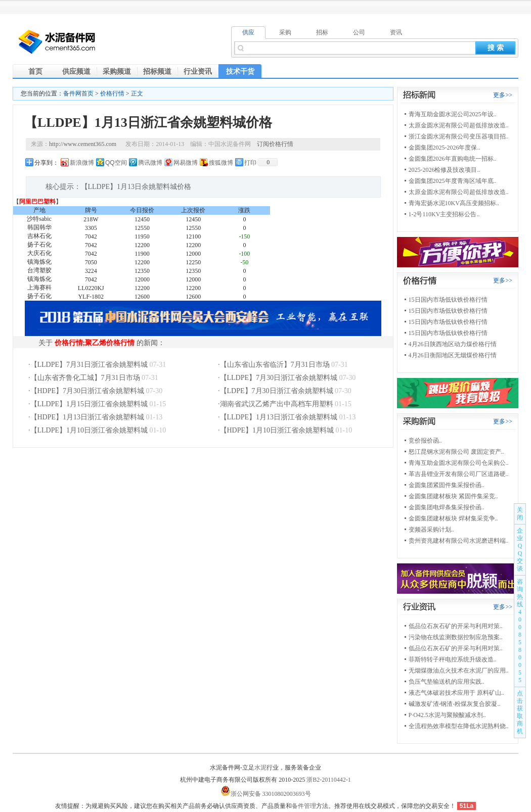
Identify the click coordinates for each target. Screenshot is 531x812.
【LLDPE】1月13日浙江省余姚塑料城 (279, 417)
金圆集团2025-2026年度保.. (445, 148)
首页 (35, 71)
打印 (250, 163)
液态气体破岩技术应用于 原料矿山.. (456, 693)
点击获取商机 (520, 712)
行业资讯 (198, 71)
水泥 (260, 768)
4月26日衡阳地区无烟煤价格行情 (453, 355)
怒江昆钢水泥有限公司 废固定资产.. (456, 452)
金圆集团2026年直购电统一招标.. (453, 159)
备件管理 (304, 806)
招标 (322, 32)
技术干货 (240, 71)
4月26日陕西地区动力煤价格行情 (453, 344)
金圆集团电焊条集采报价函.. (447, 507)
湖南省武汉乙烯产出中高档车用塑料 (277, 404)
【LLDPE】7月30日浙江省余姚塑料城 (279, 378)
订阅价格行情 (275, 144)
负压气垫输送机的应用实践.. (447, 682)
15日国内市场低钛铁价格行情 (448, 300)
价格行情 (112, 93)
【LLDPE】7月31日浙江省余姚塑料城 (89, 365)
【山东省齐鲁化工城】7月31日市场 (85, 378)
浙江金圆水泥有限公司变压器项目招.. (459, 136)
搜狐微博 (221, 163)
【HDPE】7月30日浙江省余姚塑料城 (87, 391)
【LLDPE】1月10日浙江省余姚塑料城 (89, 430)
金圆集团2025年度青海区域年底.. (453, 181)
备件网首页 (78, 93)
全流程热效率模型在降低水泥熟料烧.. (459, 726)
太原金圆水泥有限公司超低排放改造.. (459, 125)
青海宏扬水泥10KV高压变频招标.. (454, 203)
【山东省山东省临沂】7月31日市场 (275, 365)
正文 (137, 93)
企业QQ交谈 (520, 550)
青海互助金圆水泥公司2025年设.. (453, 114)
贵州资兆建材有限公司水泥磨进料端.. (459, 541)
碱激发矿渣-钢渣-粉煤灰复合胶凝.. (455, 704)
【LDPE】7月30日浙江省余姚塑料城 (277, 391)
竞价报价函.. (425, 441)
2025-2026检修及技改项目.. (445, 170)
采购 (285, 32)
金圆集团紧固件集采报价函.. (447, 485)
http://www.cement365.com (83, 144)
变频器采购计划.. (431, 530)
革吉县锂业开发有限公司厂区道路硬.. (459, 474)
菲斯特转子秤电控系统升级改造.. (453, 659)
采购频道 (117, 71)
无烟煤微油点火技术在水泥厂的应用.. (459, 671)
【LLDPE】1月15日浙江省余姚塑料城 (89, 404)
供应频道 (76, 71)
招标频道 (157, 71)
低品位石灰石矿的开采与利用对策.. (456, 626)
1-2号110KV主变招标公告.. (444, 214)
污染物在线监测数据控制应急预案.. (456, 637)
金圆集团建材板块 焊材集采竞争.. (453, 518)
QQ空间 (116, 163)
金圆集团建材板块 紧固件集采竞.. (453, 496)
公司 (359, 32)
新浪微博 (82, 163)
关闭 (520, 514)
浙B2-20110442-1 (329, 780)
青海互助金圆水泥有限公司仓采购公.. (459, 463)
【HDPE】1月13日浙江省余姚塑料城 (87, 417)
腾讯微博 (150, 163)
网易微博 (186, 163)
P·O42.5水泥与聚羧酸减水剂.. (447, 715)
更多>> (503, 95)
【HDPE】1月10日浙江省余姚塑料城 (277, 430)
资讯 (396, 32)
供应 (248, 32)
